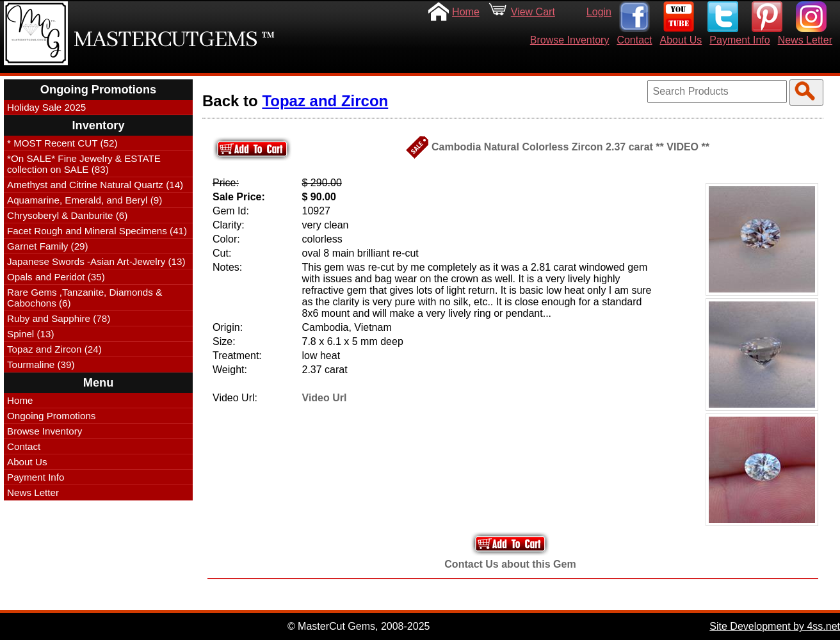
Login (599, 12)
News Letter (805, 40)
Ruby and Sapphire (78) (59, 318)
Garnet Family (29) (48, 246)
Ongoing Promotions (51, 416)
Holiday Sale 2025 (46, 107)
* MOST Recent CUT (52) (62, 143)
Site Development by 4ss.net (775, 626)
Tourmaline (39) (41, 364)
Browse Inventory (570, 40)
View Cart (533, 12)
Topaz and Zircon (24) (54, 349)
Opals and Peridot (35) (56, 277)
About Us (681, 40)
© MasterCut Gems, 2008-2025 (359, 626)
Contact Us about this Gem (510, 564)
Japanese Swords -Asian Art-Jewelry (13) (96, 261)
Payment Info (739, 40)
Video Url (325, 398)
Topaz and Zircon (325, 101)
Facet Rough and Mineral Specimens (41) (97, 231)
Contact (634, 40)
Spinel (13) (30, 334)
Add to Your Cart (510, 544)
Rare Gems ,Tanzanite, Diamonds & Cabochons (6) (85, 298)
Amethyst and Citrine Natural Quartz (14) (95, 185)
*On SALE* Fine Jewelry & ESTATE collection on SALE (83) (84, 164)
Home (466, 12)
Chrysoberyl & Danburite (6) (67, 215)
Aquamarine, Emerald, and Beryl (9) (85, 200)
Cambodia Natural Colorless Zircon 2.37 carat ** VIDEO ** (570, 147)
